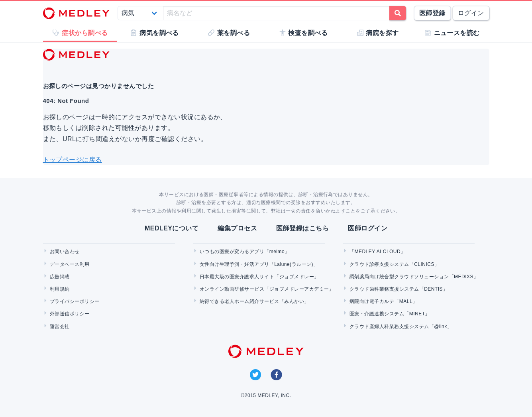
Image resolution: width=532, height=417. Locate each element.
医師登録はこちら (302, 228)
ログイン (471, 13)
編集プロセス (237, 228)
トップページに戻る (73, 160)
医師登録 (432, 13)
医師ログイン (368, 228)
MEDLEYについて (172, 228)
